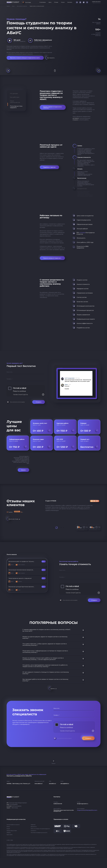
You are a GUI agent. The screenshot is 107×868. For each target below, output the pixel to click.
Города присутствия (12, 831)
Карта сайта (10, 835)
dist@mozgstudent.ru (83, 804)
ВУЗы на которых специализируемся (40, 829)
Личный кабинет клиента (13, 825)
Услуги (63, 2)
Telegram (79, 810)
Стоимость (33, 831)
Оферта (9, 833)
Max (84, 810)
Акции (8, 829)
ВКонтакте (94, 810)
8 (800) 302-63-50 (58, 804)
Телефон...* (10, 379)
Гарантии (33, 825)
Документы (34, 827)
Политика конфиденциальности (39, 833)
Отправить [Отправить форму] (39, 402)
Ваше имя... (10, 372)
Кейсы (8, 827)
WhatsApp (88, 810)
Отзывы (56, 2)
